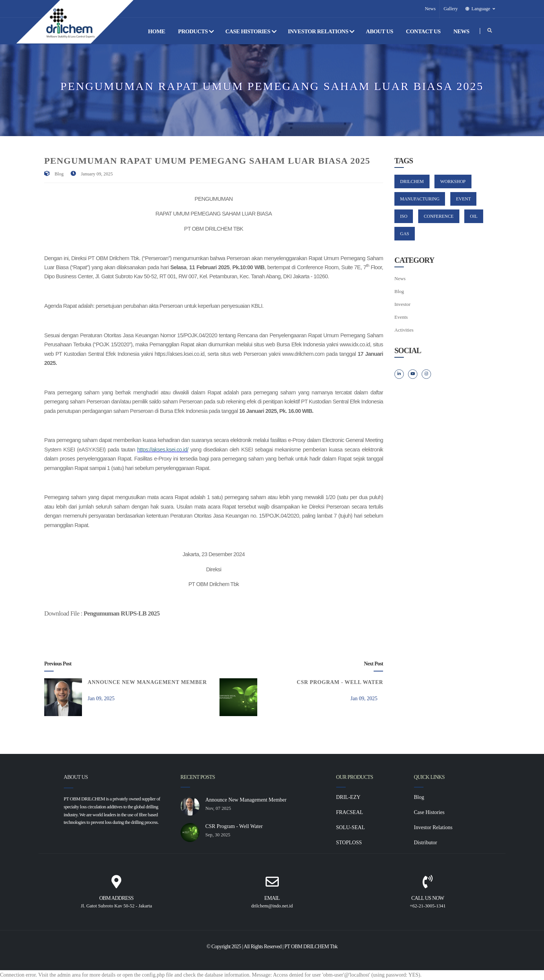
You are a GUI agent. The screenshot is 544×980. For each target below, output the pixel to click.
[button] (481, 9)
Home (157, 31)
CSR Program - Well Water (340, 682)
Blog (59, 174)
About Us (380, 31)
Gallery (451, 9)
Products (196, 31)
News (430, 9)
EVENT (463, 199)
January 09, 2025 (97, 174)
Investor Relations (321, 31)
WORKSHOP (453, 181)
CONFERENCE (439, 216)
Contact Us (424, 31)
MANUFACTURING (420, 199)
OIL (474, 216)
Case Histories (251, 31)
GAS (405, 234)
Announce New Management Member (147, 682)
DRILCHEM (412, 181)
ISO (404, 216)
